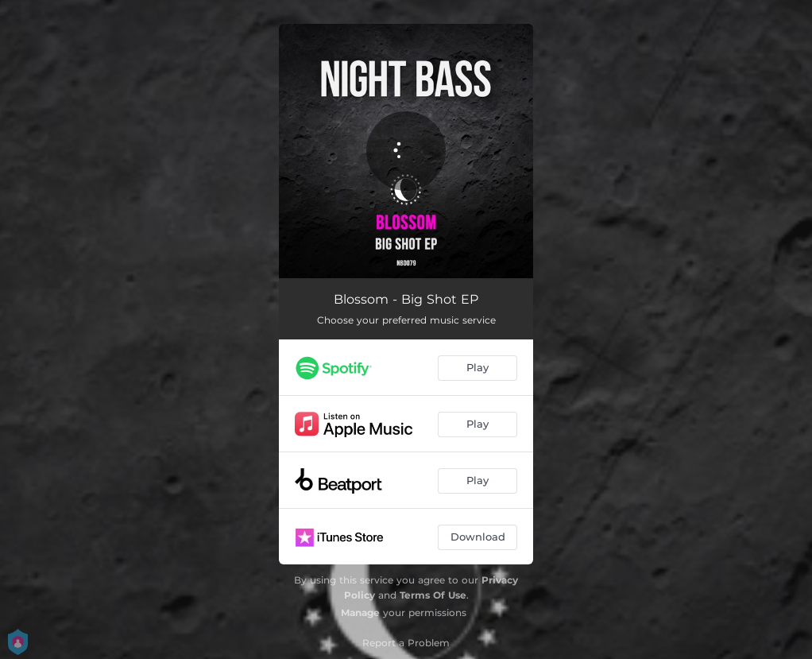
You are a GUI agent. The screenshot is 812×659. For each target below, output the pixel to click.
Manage (360, 612)
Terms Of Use (433, 595)
